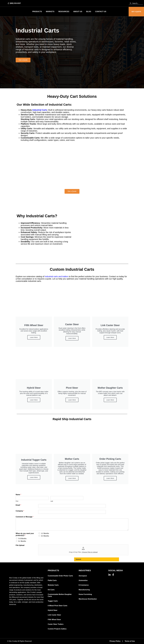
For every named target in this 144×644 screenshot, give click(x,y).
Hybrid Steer (53, 610)
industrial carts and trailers (57, 276)
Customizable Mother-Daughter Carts (60, 595)
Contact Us (101, 12)
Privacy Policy (115, 641)
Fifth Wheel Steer (54, 620)
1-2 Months (45, 533)
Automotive (83, 580)
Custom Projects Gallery (57, 629)
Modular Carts (53, 585)
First (17, 501)
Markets (50, 12)
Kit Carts (51, 590)
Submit (78, 559)
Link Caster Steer (54, 615)
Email (18, 505)
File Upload (20, 545)
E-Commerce (84, 585)
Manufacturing (84, 590)
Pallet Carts (52, 580)
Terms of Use (130, 641)
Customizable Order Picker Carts (60, 576)
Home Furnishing (85, 594)
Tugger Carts (53, 601)
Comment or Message (25, 517)
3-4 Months (45, 536)
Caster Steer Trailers (56, 624)
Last (52, 501)
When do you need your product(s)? (25, 534)
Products (37, 12)
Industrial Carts (40, 110)
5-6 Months (22, 539)
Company (20, 511)
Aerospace (83, 576)
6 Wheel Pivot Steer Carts (58, 606)
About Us (78, 12)
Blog (89, 12)
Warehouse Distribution (88, 599)
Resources (64, 12)
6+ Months (22, 541)
